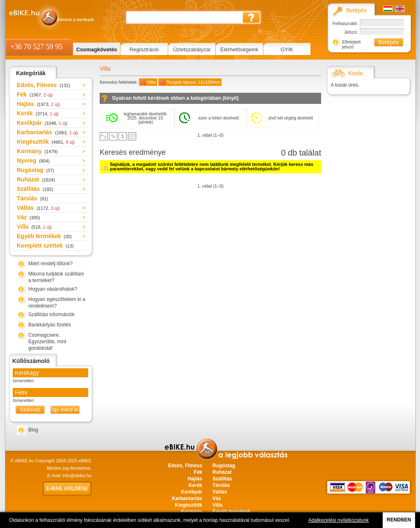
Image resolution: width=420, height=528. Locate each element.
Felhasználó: (345, 23)
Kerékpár (42, 123)
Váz (29, 217)
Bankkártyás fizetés (50, 325)
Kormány (37, 151)
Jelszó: (351, 32)
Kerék (38, 113)
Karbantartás (47, 132)
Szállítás (35, 189)
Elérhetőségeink (239, 49)
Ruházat (36, 179)
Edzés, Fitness (43, 85)
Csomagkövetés (97, 49)
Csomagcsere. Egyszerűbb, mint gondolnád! (47, 342)
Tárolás (32, 198)
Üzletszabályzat (192, 49)
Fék (35, 94)
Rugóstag (35, 170)
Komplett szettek (45, 246)
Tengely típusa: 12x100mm (193, 82)
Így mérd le (65, 410)
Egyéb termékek (44, 236)
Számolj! (30, 410)
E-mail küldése (67, 489)
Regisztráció (144, 49)
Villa (34, 227)
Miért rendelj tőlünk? (50, 264)
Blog (33, 430)
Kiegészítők (46, 142)
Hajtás (38, 104)
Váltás (38, 208)
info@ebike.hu (77, 475)
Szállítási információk (51, 315)
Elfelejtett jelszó (351, 44)
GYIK (287, 49)
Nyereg (33, 161)
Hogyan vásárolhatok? (53, 289)
